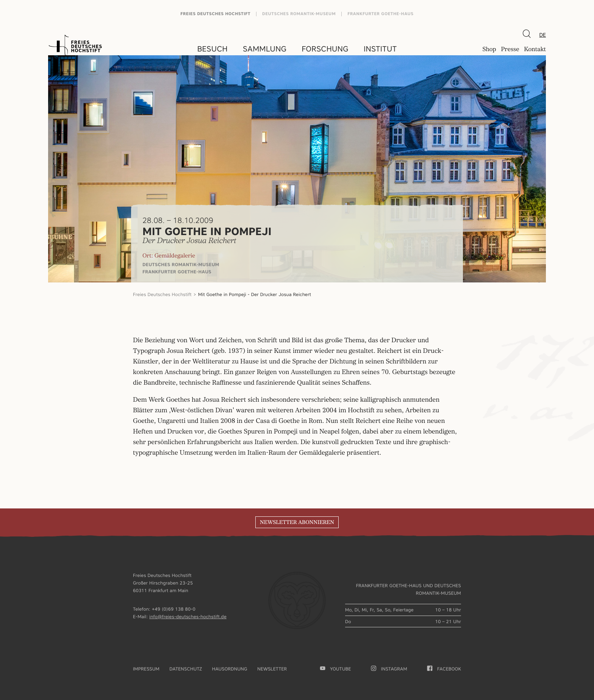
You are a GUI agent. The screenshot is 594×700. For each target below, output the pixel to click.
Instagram (389, 669)
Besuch (213, 49)
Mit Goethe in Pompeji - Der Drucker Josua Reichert (255, 294)
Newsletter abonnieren (297, 522)
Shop (489, 50)
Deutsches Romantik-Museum (299, 14)
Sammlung (265, 49)
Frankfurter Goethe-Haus (381, 14)
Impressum (146, 669)
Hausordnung (230, 669)
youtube (336, 669)
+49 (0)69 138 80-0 (174, 609)
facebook (444, 669)
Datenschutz (186, 669)
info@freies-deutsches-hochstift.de (188, 617)
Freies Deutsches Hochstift (215, 14)
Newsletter (272, 669)
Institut (380, 49)
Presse (510, 50)
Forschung (325, 49)
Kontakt (535, 50)
